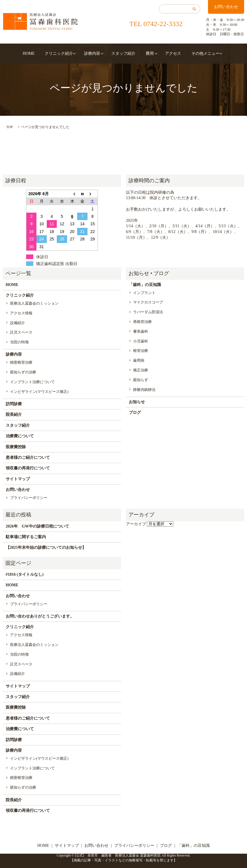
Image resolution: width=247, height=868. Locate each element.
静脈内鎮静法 (144, 390)
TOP (9, 127)
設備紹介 (17, 323)
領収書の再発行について (28, 468)
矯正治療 (141, 370)
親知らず (141, 380)
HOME (41, 53)
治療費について (20, 436)
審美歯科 (141, 331)
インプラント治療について (32, 382)
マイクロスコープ (148, 302)
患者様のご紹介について (28, 457)
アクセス (164, 53)
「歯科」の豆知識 (145, 285)
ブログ (135, 413)
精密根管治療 (21, 362)
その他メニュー (190, 53)
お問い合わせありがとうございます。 (40, 616)
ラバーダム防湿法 (148, 312)
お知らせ (137, 402)
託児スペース (21, 332)
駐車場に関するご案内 (26, 537)
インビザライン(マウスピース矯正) (39, 392)
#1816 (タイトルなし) (25, 574)
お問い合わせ (226, 7)
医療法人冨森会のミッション (34, 303)
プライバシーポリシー (29, 498)
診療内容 (95, 53)
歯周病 (139, 360)
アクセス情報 (21, 313)
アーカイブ (136, 524)
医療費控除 (16, 447)
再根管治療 (142, 322)
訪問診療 (14, 404)
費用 (143, 53)
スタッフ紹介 (123, 53)
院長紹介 (14, 415)
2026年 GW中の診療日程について (37, 526)
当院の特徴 (19, 342)
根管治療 (141, 351)
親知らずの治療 (23, 372)
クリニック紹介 (65, 53)
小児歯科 (141, 341)
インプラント (144, 293)
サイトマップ (18, 479)
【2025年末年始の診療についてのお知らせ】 (46, 547)
